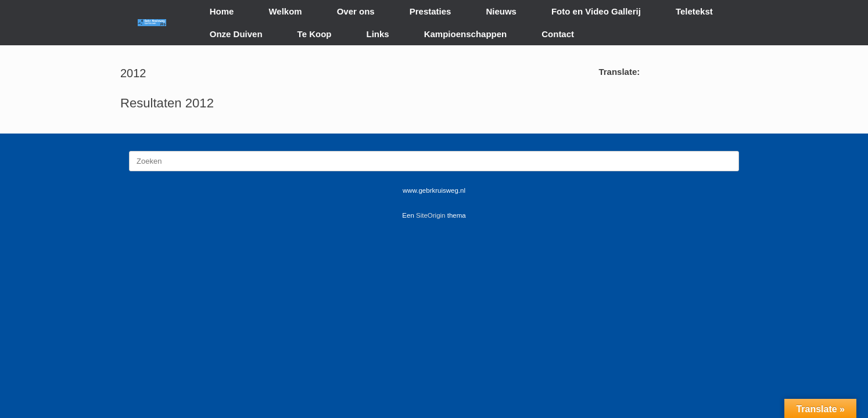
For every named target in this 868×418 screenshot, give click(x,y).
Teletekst (694, 11)
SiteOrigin (431, 215)
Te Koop (315, 34)
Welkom (285, 11)
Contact (558, 34)
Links (378, 34)
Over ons (356, 11)
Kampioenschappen (466, 34)
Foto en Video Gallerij (596, 11)
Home (222, 11)
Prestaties (431, 11)
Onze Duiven (236, 34)
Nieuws (501, 11)
